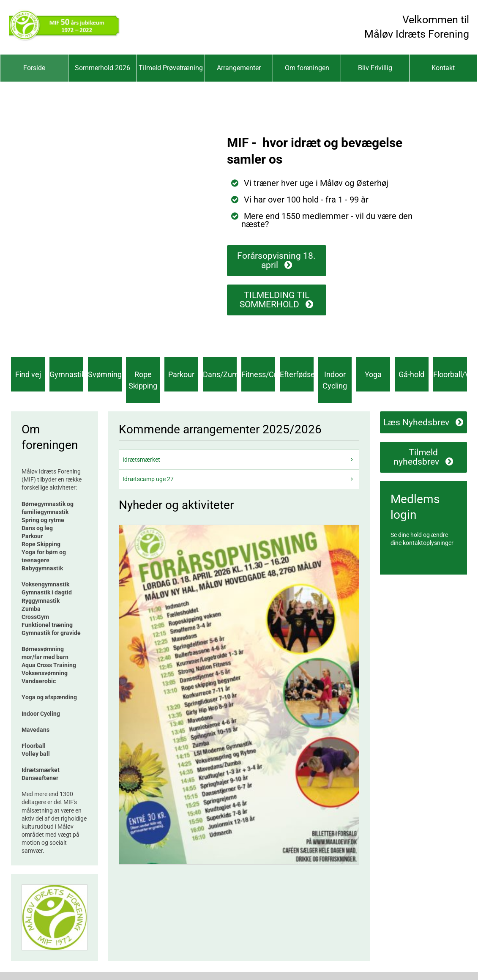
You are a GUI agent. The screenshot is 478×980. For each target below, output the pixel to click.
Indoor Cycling (335, 380)
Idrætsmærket (141, 460)
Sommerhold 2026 (102, 68)
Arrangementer (239, 68)
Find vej (28, 374)
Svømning (105, 374)
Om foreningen (307, 68)
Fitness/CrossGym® (258, 374)
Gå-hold (411, 374)
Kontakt (443, 68)
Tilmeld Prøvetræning (171, 68)
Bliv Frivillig (375, 68)
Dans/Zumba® (220, 374)
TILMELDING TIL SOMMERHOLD (275, 300)
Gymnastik (66, 374)
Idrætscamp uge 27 (148, 479)
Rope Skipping (143, 380)
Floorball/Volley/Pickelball (450, 374)
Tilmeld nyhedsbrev (416, 457)
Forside (34, 68)
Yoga (373, 374)
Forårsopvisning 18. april (276, 260)
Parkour (181, 374)
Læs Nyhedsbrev (416, 422)
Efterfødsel (297, 374)
